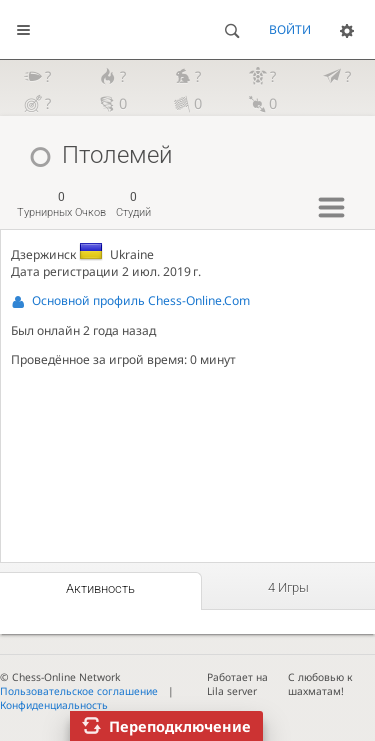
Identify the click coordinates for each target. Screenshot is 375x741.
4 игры (288, 587)
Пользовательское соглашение (79, 691)
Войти (290, 29)
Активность (100, 588)
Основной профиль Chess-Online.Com (141, 300)
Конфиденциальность (54, 705)
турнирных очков (61, 204)
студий (133, 204)
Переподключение (180, 726)
